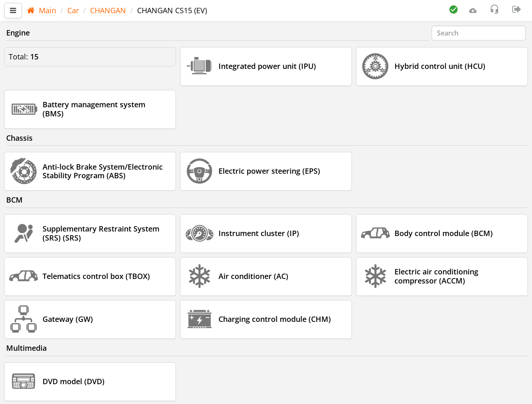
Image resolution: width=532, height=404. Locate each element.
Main (42, 10)
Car (73, 10)
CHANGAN (108, 10)
